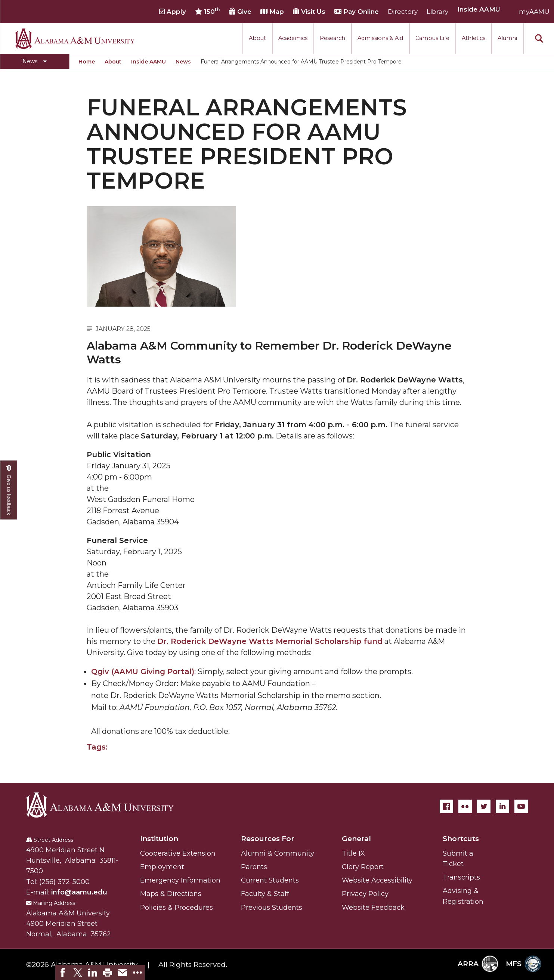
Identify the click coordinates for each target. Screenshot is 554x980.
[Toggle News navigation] (35, 61)
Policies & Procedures (177, 908)
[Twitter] (484, 806)
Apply (173, 12)
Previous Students (272, 908)
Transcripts (461, 877)
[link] (63, 973)
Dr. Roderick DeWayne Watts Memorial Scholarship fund (270, 641)
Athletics (473, 38)
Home (87, 62)
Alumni (507, 38)
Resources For (268, 839)
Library (437, 12)
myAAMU (534, 12)
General (356, 839)
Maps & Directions (171, 894)
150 (208, 11)
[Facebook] (446, 806)
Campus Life (432, 38)
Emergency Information (180, 880)
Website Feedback (373, 908)
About (257, 38)
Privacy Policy (365, 894)
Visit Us (309, 12)
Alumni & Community (278, 853)
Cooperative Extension (178, 853)
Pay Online (357, 12)
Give (240, 12)
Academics (293, 38)
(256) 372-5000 (64, 882)
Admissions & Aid (380, 38)
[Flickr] (465, 806)
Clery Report (363, 867)
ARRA (478, 964)
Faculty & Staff (265, 894)
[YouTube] (521, 806)
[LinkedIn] (502, 806)
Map (272, 12)
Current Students (270, 880)
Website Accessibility (377, 880)
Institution (159, 839)
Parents (254, 867)
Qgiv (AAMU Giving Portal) (143, 672)
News (183, 62)
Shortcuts (461, 839)
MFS (524, 964)
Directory (403, 12)
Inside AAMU (148, 62)
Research (332, 38)
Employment (162, 867)
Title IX (353, 853)
